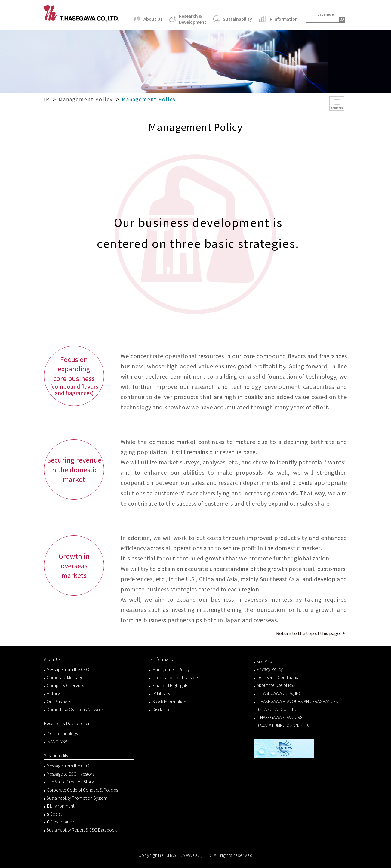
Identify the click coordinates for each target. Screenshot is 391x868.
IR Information (277, 19)
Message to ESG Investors (70, 774)
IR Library (161, 693)
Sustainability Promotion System (77, 798)
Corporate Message (65, 677)
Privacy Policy (270, 669)
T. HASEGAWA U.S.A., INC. (279, 693)
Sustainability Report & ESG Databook (82, 830)
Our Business (59, 702)
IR (47, 99)
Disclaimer (162, 709)
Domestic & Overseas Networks (76, 709)
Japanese (326, 14)
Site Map (264, 661)
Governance (60, 822)
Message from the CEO (68, 669)
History (53, 693)
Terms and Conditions (277, 677)
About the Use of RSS (276, 685)
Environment (60, 806)
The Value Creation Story (70, 782)
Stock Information (169, 702)
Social (54, 814)
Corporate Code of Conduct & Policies (82, 790)
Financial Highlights (170, 685)
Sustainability (231, 19)
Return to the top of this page (308, 633)
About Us (147, 19)
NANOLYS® (57, 742)
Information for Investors (176, 677)
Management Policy (86, 99)
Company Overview (66, 685)
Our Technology (62, 733)
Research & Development (187, 19)
